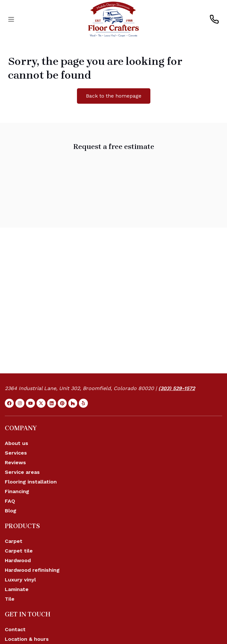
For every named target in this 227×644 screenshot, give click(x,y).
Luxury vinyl (20, 580)
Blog (11, 511)
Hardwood (18, 560)
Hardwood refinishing (32, 570)
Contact (15, 629)
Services (16, 453)
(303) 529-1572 (177, 388)
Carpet (14, 541)
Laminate (17, 589)
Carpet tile (19, 551)
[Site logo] (113, 19)
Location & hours (27, 639)
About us (17, 443)
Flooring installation (31, 482)
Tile (10, 599)
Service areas (22, 472)
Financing (17, 491)
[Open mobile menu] (11, 19)
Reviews (15, 462)
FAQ (10, 501)
